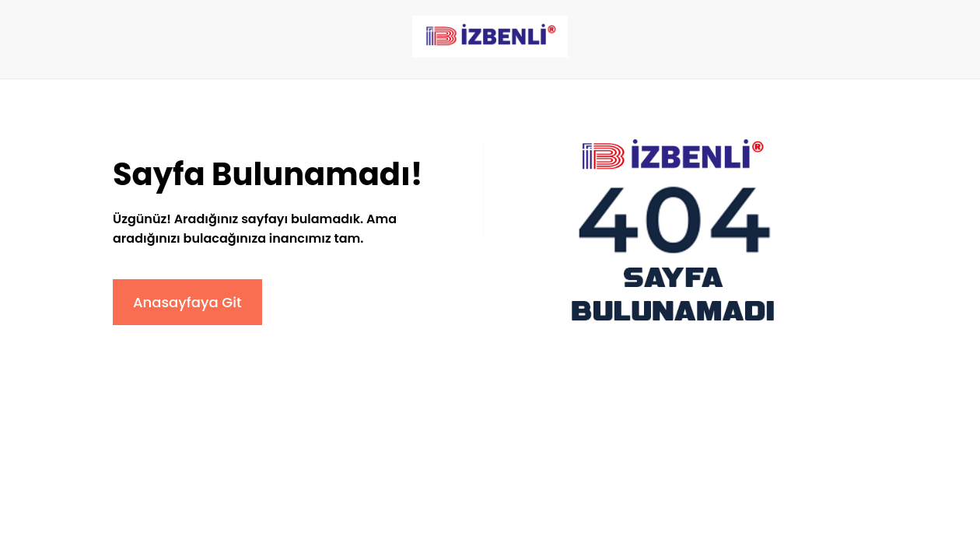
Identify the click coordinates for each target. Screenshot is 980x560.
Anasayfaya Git (187, 302)
